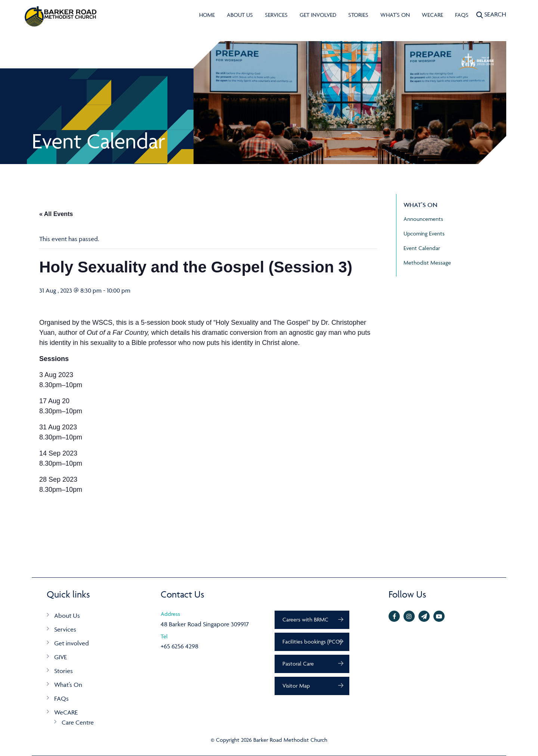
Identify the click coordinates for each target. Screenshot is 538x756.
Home (207, 15)
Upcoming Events (424, 233)
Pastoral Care (298, 664)
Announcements (423, 219)
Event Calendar (422, 248)
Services (276, 15)
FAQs (462, 15)
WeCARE (432, 15)
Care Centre (78, 722)
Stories (358, 15)
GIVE (61, 657)
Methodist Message (427, 263)
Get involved (318, 15)
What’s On (68, 685)
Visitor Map (296, 686)
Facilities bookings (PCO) (312, 641)
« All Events (56, 214)
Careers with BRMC (305, 619)
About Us (240, 15)
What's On (395, 15)
